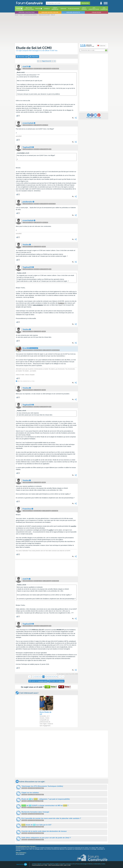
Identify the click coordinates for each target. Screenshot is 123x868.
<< (38, 61)
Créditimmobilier (55, 9)
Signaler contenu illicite (43, 864)
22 (41, 677)
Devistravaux (84, 9)
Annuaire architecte (73, 12)
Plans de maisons (74, 9)
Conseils (47, 9)
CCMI (49, 84)
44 (56, 677)
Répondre (34, 57)
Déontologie (84, 864)
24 (46, 677)
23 (43, 677)
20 (37, 677)
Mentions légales (55, 864)
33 (52, 677)
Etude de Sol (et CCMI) (34, 48)
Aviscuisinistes (104, 9)
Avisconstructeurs (94, 9)
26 (50, 677)
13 (35, 677)
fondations (61, 303)
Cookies (103, 864)
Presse (78, 864)
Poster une (56, 681)
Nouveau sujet (22, 57)
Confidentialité (96, 864)
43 (54, 677)
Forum (18, 9)
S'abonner (101, 46)
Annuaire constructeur (27, 12)
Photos (38, 9)
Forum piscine (96, 12)
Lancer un (38, 681)
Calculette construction (66, 864)
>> (55, 61)
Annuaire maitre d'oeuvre (50, 12)
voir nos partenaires (20, 854)
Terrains (63, 9)
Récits (29, 9)
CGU (74, 864)
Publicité (90, 864)
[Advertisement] (61, 29)
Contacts (34, 864)
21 (39, 677)
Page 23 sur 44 (46, 61)
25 (48, 677)
